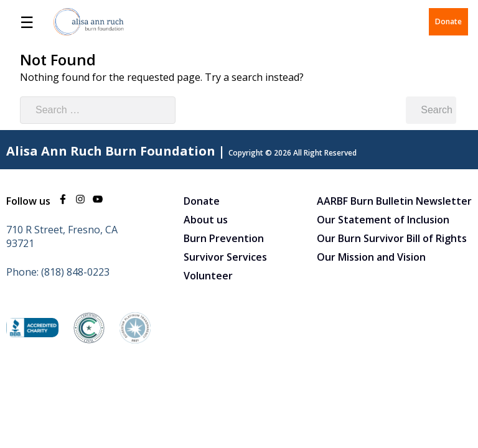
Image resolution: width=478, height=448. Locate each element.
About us (206, 220)
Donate (448, 21)
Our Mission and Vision (371, 257)
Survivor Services (225, 257)
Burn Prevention (224, 238)
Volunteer (208, 276)
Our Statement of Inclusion (383, 220)
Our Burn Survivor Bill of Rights (392, 238)
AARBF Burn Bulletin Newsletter (394, 201)
